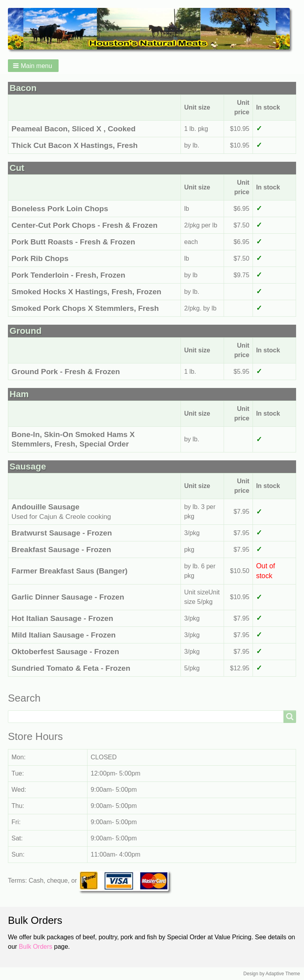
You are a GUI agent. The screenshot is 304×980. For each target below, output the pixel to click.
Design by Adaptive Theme (272, 974)
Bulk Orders (36, 947)
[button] (33, 66)
